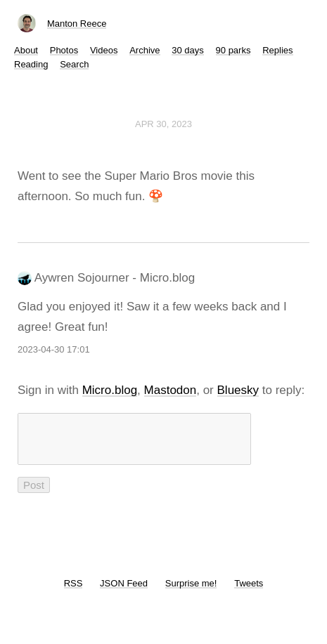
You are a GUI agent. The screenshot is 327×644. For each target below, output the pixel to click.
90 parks (233, 50)
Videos (104, 50)
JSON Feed (124, 592)
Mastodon (171, 390)
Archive (145, 50)
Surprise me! (191, 592)
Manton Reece (77, 24)
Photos (64, 50)
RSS (73, 592)
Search (74, 64)
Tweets (249, 592)
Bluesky (238, 390)
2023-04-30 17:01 (54, 349)
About (26, 50)
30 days (188, 50)
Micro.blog (110, 390)
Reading (31, 64)
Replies (277, 50)
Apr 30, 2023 (163, 124)
